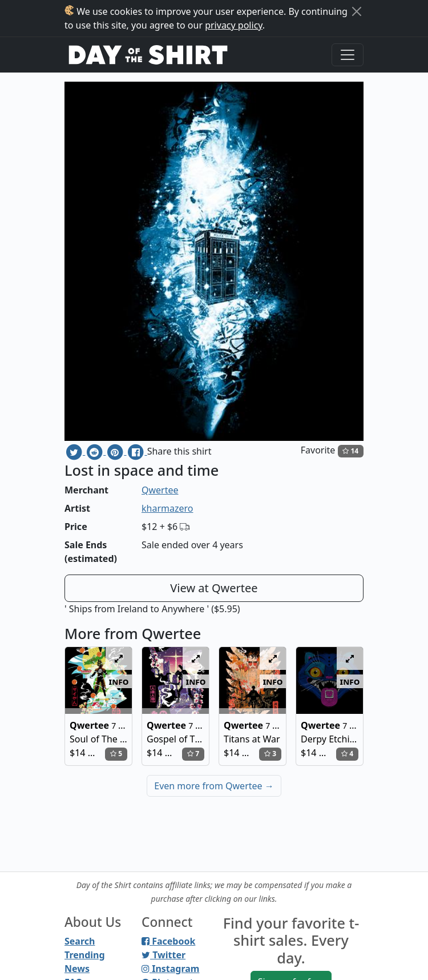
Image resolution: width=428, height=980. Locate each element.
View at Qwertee (214, 588)
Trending (85, 955)
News (77, 969)
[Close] (357, 11)
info (119, 681)
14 (350, 451)
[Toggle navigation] (348, 55)
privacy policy (234, 25)
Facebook (168, 941)
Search (80, 941)
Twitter (163, 955)
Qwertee (160, 490)
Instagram (170, 969)
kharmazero (167, 508)
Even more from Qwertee (214, 786)
